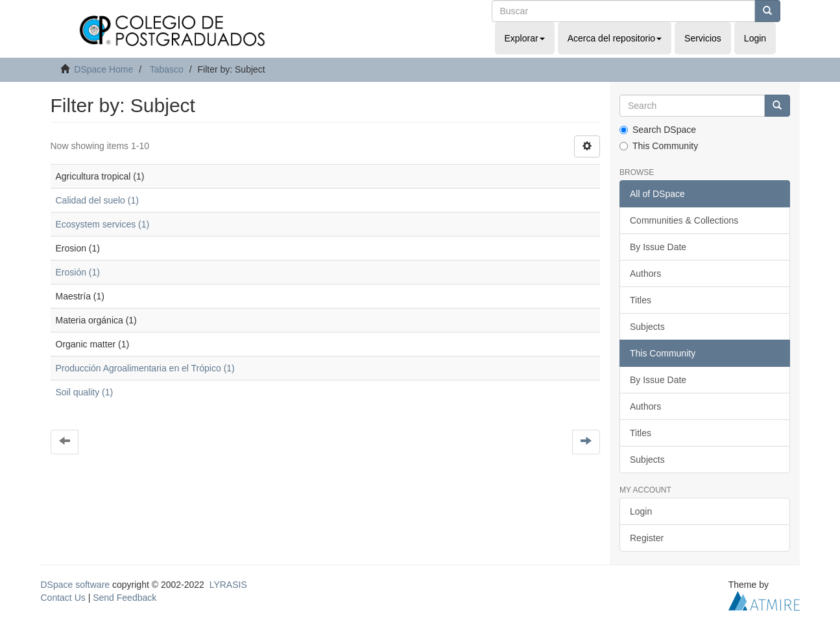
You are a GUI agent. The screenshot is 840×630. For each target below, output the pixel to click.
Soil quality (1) (85, 392)
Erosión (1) (78, 272)
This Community (659, 146)
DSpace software (76, 585)
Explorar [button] (525, 38)
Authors (645, 274)
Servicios (703, 38)
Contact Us (63, 598)
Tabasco (167, 69)
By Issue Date (658, 247)
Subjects (647, 327)
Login (641, 511)
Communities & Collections (684, 220)
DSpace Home (103, 69)
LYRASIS (228, 585)
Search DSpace (658, 130)
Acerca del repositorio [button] (615, 38)
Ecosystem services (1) (103, 224)
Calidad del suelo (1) (97, 200)
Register (647, 538)
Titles (641, 300)
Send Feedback (125, 598)
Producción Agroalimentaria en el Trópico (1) (145, 368)
